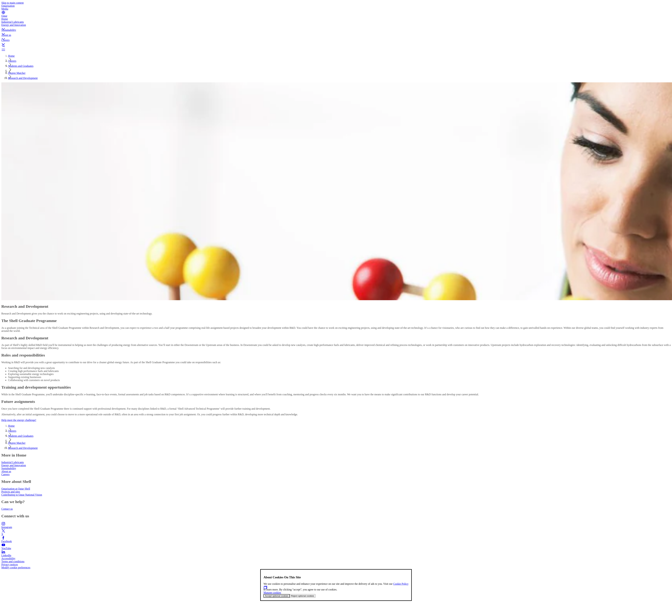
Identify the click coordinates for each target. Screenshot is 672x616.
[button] (336, 26)
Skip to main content (13, 3)
